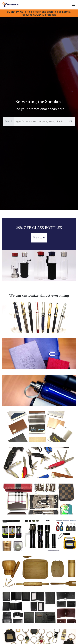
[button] (7, 250)
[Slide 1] (39, 285)
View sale (39, 237)
